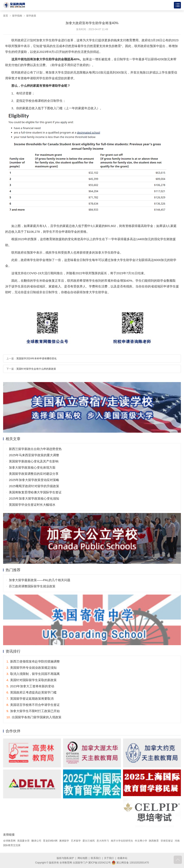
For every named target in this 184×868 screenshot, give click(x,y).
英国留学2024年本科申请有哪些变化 (36, 359)
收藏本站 (122, 858)
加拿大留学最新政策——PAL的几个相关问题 (40, 580)
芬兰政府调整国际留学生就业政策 (32, 586)
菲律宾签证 (167, 841)
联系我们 (96, 858)
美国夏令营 (23, 841)
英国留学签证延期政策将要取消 (30, 699)
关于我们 (109, 858)
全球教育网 (9, 841)
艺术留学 (76, 841)
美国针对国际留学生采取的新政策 (32, 680)
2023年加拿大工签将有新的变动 (30, 686)
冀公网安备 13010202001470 (130, 863)
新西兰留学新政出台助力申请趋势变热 (35, 449)
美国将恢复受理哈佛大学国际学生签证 (35, 492)
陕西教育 (154, 841)
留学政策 (31, 16)
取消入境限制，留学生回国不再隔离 (33, 674)
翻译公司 (36, 841)
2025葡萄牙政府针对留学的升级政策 (34, 486)
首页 (6, 16)
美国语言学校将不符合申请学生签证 (33, 705)
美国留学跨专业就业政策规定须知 (32, 668)
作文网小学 (141, 841)
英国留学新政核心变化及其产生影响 (34, 461)
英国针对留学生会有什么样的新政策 (36, 369)
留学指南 (17, 16)
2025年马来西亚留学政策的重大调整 (34, 455)
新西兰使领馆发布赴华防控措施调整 (33, 661)
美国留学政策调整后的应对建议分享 (34, 474)
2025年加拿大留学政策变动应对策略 (34, 480)
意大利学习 (103, 841)
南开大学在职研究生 (122, 841)
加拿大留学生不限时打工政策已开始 (33, 711)
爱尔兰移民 (89, 841)
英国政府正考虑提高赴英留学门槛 (32, 692)
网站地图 (82, 858)
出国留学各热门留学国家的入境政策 (34, 717)
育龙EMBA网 (50, 841)
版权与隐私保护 (65, 858)
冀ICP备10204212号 (100, 863)
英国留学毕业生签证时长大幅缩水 (32, 505)
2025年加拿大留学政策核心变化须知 (34, 498)
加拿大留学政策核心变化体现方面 (32, 467)
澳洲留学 (64, 841)
